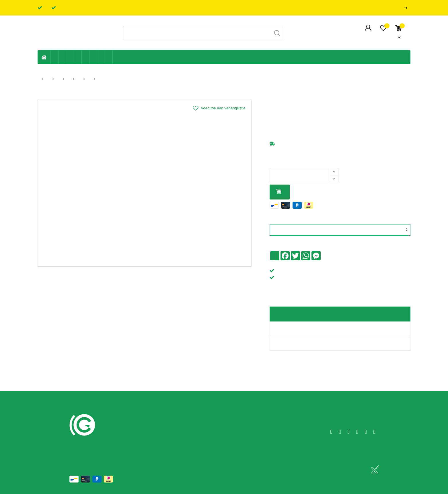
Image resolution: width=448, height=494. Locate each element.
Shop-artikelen (101, 57)
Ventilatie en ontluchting (86, 57)
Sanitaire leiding (78, 57)
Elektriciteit (93, 57)
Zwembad (109, 57)
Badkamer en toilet (116, 57)
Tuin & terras (70, 57)
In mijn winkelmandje (278, 192)
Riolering (62, 57)
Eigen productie (55, 57)
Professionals (407, 8)
